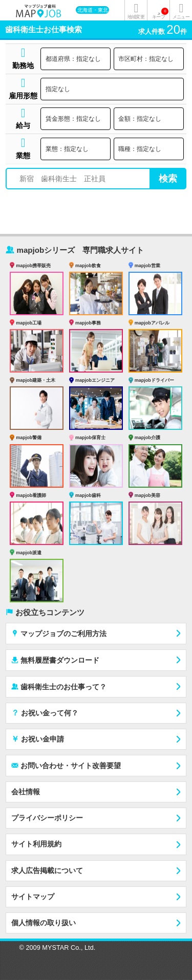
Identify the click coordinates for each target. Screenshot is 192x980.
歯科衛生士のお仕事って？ (59, 687)
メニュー (181, 17)
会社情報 (26, 792)
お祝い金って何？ (45, 712)
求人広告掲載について (47, 870)
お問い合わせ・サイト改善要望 (66, 765)
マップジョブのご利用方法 (59, 633)
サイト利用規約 (36, 844)
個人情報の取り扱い (44, 923)
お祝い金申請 (38, 738)
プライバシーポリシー (47, 818)
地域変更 (136, 17)
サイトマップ (33, 897)
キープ (160, 14)
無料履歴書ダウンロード (55, 660)
